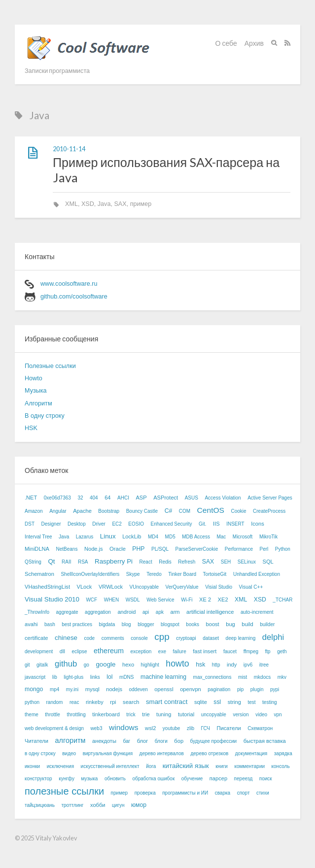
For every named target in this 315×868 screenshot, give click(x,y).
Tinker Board (182, 574)
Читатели (36, 741)
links (95, 677)
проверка (145, 793)
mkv (282, 677)
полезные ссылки (64, 791)
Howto (34, 378)
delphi (273, 637)
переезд (244, 779)
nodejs (114, 689)
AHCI (123, 498)
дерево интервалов (162, 753)
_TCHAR (282, 600)
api (146, 612)
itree (264, 665)
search (131, 702)
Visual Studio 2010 (52, 599)
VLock (85, 587)
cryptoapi (186, 638)
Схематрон (260, 728)
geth (282, 651)
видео (69, 753)
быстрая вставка (265, 741)
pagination (219, 689)
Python (283, 549)
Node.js (94, 549)
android (126, 612)
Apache (82, 511)
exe (162, 651)
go (87, 665)
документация (251, 753)
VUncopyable (144, 587)
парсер (218, 778)
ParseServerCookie (197, 549)
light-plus (73, 677)
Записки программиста (57, 71)
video (261, 715)
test (251, 702)
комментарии (249, 766)
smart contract (167, 702)
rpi (113, 702)
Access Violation (223, 498)
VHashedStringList (47, 587)
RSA (83, 562)
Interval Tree (38, 537)
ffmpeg (251, 651)
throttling (76, 715)
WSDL (133, 600)
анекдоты (104, 741)
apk (160, 612)
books (192, 624)
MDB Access (196, 537)
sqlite (201, 702)
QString (33, 562)
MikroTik (268, 537)
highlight (150, 665)
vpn (278, 715)
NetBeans (67, 549)
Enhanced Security (172, 524)
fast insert (205, 651)
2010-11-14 (69, 149)
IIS (216, 524)
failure (179, 651)
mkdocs (262, 677)
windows (124, 727)
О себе (226, 43)
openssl (164, 689)
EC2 (117, 524)
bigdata (107, 624)
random (55, 702)
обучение (192, 779)
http (216, 665)
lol (109, 677)
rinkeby (95, 702)
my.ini (72, 689)
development (39, 651)
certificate (36, 638)
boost (213, 624)
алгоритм (70, 740)
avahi (31, 624)
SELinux (247, 562)
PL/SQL (160, 549)
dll (62, 651)
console (139, 638)
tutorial (186, 714)
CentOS (211, 510)
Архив (254, 43)
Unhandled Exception (257, 574)
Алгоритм (38, 403)
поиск (266, 779)
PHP (138, 549)
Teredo (154, 574)
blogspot (170, 624)
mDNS (126, 677)
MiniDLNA (37, 549)
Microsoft (243, 537)
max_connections (212, 677)
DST (30, 524)
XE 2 (205, 600)
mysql (92, 689)
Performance (239, 549)
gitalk (42, 665)
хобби (98, 805)
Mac (221, 537)
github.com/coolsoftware (74, 297)
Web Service (160, 600)
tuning (164, 714)
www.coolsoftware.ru (69, 284)
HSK (31, 428)
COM (185, 511)
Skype (133, 574)
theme (32, 715)
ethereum (109, 651)
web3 (97, 728)
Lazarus (85, 537)
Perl (264, 549)
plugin (257, 689)
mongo (34, 689)
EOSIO (136, 524)
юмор (139, 805)
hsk (200, 665)
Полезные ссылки (50, 366)
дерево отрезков (209, 753)
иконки (32, 766)
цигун (118, 805)
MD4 (153, 537)
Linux (108, 536)
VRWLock (111, 587)
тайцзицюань (40, 805)
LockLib (132, 536)
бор (179, 741)
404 (94, 498)
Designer (51, 524)
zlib (191, 728)
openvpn (191, 689)
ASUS (192, 498)
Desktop (77, 524)
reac (74, 702)
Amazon (34, 511)
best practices (77, 624)
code (90, 638)
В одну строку (45, 416)
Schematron (39, 574)
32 (80, 498)
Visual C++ (251, 587)
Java (104, 204)
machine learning (163, 677)
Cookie (238, 511)
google (105, 664)
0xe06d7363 (57, 498)
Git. (203, 524)
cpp (162, 637)
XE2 (223, 600)
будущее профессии (214, 741)
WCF (91, 600)
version (241, 715)
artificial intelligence (210, 612)
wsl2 (150, 728)
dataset (211, 638)
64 (107, 498)
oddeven (138, 689)
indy (232, 665)
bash (50, 624)
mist (243, 677)
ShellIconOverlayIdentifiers (90, 574)
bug (230, 624)
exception (141, 651)
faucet (230, 651)
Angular (58, 511)
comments (113, 638)
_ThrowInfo (37, 612)
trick (131, 715)
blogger (146, 624)
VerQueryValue (182, 587)
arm (175, 612)
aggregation (98, 612)
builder (267, 624)
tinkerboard (106, 714)
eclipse (79, 651)
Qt (51, 561)
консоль (281, 766)
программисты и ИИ (185, 793)
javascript (35, 677)
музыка (89, 779)
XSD (88, 204)
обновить (115, 779)
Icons (258, 524)
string (234, 702)
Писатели (228, 728)
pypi (275, 689)
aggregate (67, 612)
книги (222, 766)
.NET (31, 498)
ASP (141, 498)
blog (126, 624)
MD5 (170, 537)
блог (143, 741)
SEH (226, 562)
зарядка (283, 753)
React (146, 562)
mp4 (54, 689)
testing (269, 702)
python (32, 702)
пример (141, 204)
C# (169, 511)
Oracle (118, 549)
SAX (120, 204)
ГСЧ (205, 728)
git (27, 665)
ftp (268, 651)
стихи (263, 793)
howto (177, 664)
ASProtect (166, 498)
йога (151, 766)
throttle (52, 715)
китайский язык (186, 766)
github (66, 664)
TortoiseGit (215, 574)
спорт (244, 793)
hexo (128, 665)
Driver (99, 524)
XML (71, 204)
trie (146, 714)
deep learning (241, 638)
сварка (223, 793)
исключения (60, 766)
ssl (217, 702)
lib (55, 677)
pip (240, 689)
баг (126, 741)
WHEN (112, 600)
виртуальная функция (108, 753)
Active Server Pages (270, 498)
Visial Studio (219, 587)
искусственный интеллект (110, 766)
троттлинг (72, 805)
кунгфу (67, 779)
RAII (66, 562)
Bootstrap (109, 511)
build (247, 624)
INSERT (235, 524)
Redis (165, 562)
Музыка (36, 391)
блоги (161, 741)
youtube (172, 728)
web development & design (54, 728)
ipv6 (248, 665)
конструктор (38, 779)
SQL (268, 562)
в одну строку (40, 753)
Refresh (187, 562)
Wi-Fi (187, 600)
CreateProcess (269, 511)
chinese (66, 638)
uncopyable (214, 715)
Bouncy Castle (142, 511)
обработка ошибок (153, 779)
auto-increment (257, 612)
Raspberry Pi (114, 561)
